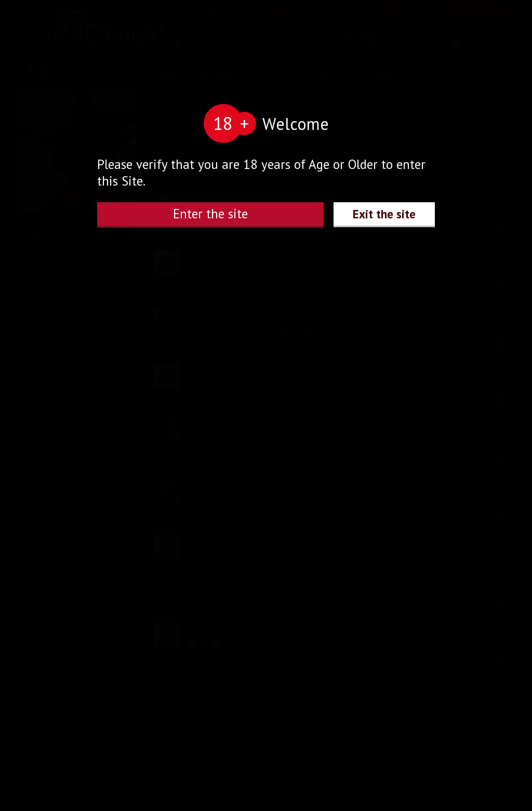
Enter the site (210, 214)
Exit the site (384, 214)
